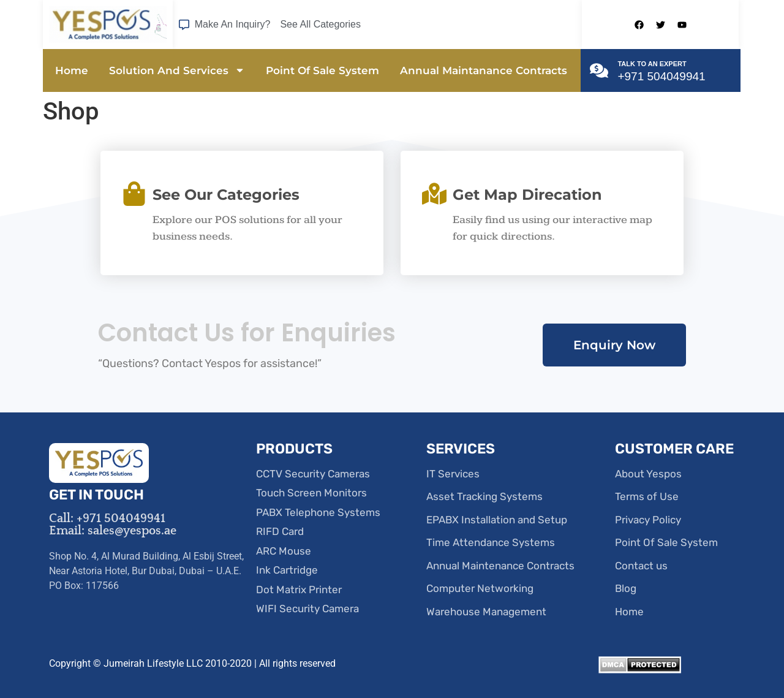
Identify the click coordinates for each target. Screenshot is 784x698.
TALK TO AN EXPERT (652, 64)
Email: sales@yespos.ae (113, 531)
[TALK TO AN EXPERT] (599, 70)
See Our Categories (226, 195)
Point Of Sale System (322, 70)
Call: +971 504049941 (107, 518)
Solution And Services (177, 70)
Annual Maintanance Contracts (484, 70)
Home (72, 70)
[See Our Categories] (134, 194)
